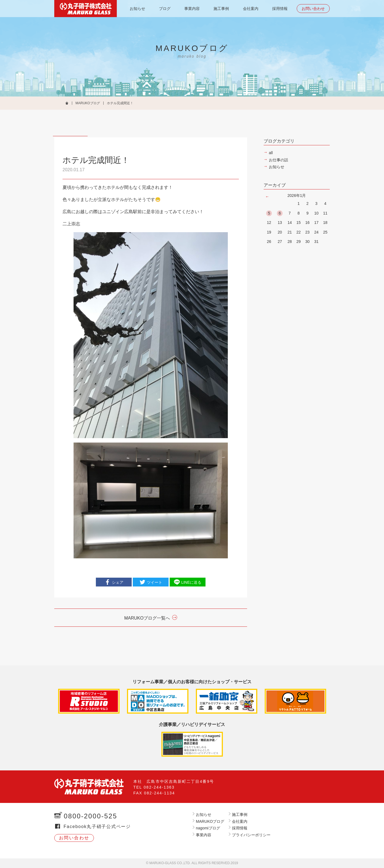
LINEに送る (191, 582)
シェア (118, 582)
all (271, 153)
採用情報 (280, 9)
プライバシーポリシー (251, 835)
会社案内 (251, 9)
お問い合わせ (313, 9)
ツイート (155, 582)
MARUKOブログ (88, 103)
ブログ (165, 9)
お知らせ (137, 9)
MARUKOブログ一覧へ (147, 618)
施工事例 (221, 9)
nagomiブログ (208, 828)
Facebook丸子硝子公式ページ (97, 827)
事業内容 (192, 9)
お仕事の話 (278, 160)
